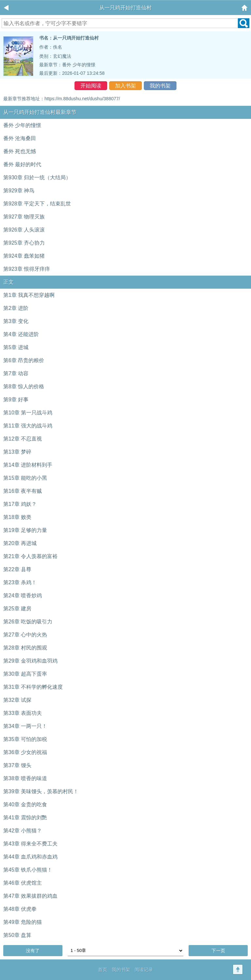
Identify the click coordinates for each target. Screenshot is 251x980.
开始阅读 (91, 86)
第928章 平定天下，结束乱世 (37, 204)
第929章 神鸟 (19, 191)
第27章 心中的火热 (25, 635)
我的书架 (160, 86)
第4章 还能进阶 (21, 334)
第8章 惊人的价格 (24, 386)
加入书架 (125, 86)
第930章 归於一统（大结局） (37, 177)
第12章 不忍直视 (23, 439)
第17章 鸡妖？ (20, 504)
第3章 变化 (16, 321)
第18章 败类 (17, 517)
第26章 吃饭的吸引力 (28, 622)
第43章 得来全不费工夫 (30, 844)
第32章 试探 (17, 700)
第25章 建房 (17, 609)
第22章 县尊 (17, 569)
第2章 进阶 (16, 308)
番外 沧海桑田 (20, 138)
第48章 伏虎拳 (20, 909)
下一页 (218, 951)
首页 (103, 970)
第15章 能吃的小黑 (25, 478)
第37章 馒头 (17, 765)
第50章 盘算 (17, 935)
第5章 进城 (16, 347)
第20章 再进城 (20, 543)
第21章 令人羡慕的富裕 (30, 556)
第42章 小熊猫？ (23, 831)
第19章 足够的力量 (25, 530)
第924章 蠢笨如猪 (24, 256)
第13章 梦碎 (17, 452)
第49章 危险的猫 (23, 922)
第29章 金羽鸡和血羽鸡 (30, 661)
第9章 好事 (16, 400)
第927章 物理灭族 (24, 217)
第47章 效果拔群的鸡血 (30, 896)
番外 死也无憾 (20, 151)
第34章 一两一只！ (25, 726)
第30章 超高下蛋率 (25, 674)
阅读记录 (144, 970)
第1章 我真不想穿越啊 (29, 295)
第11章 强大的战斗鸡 (28, 426)
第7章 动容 (16, 373)
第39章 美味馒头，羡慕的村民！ (41, 791)
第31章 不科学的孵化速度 (33, 687)
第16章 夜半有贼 (23, 491)
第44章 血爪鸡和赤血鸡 (30, 857)
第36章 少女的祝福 (25, 752)
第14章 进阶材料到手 (28, 465)
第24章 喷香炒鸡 (23, 595)
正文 (8, 282)
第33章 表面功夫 (23, 713)
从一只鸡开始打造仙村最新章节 (40, 112)
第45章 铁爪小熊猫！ (28, 870)
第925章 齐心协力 (24, 243)
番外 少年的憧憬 (79, 65)
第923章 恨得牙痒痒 (27, 269)
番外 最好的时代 (22, 164)
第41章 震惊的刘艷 (25, 818)
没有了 (33, 951)
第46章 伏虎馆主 (23, 883)
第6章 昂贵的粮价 (24, 360)
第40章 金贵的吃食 (25, 804)
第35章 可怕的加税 (25, 739)
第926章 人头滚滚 (24, 230)
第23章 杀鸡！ (20, 582)
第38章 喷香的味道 (25, 778)
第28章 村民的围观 (25, 648)
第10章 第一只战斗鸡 (28, 413)
